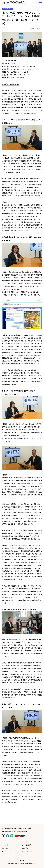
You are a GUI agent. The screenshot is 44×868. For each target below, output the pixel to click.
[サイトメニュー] (40, 3)
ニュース (25, 842)
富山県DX (13, 3)
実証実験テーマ (6, 848)
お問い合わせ (26, 848)
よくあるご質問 (27, 845)
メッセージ (5, 845)
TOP (3, 842)
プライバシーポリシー (28, 851)
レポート (5, 851)
